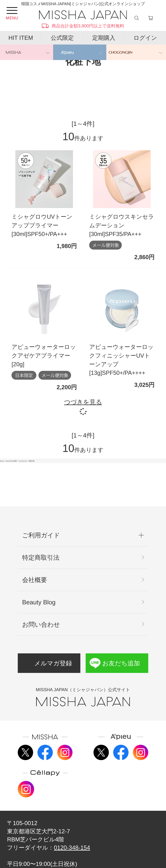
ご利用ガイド (41, 535)
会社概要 (35, 580)
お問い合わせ (41, 624)
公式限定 (62, 38)
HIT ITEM (21, 38)
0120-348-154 (72, 848)
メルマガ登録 (53, 663)
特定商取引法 (41, 558)
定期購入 (104, 38)
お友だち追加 (121, 663)
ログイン (145, 38)
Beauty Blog (39, 602)
